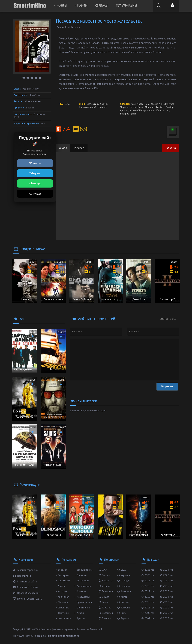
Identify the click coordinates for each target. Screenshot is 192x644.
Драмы (61, 586)
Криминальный (88, 107)
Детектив (93, 104)
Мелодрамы (82, 597)
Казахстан (106, 581)
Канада (123, 581)
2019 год (148, 586)
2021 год (148, 581)
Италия (104, 586)
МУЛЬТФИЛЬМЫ (126, 6)
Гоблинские (63, 581)
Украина (124, 575)
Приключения (83, 602)
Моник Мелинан (146, 107)
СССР (103, 570)
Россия (104, 575)
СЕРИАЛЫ (102, 6)
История (62, 592)
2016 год (167, 592)
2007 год (148, 619)
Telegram (35, 173)
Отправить (167, 387)
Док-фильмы (83, 586)
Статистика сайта (25, 582)
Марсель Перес (128, 107)
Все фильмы (22, 576)
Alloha (63, 148)
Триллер (103, 107)
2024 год (167, 570)
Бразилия (106, 613)
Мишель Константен (158, 111)
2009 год (148, 613)
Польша (105, 619)
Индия (104, 597)
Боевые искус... (84, 570)
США (122, 570)
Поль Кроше (151, 104)
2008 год (167, 613)
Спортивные (82, 608)
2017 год (148, 592)
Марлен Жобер (138, 111)
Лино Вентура (167, 104)
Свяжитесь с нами (26, 587)
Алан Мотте (137, 104)
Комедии (81, 592)
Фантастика (64, 619)
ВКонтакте (35, 163)
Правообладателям (27, 593)
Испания (124, 586)
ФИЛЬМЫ (81, 6)
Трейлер (79, 148)
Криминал (63, 597)
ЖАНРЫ (60, 6)
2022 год (167, 575)
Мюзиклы (62, 602)
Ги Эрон (160, 107)
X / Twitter (35, 194)
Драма (103, 104)
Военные (81, 575)
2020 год (167, 581)
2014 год (167, 597)
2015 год (148, 597)
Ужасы (79, 613)
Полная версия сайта (28, 599)
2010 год (167, 608)
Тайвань (105, 608)
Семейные (63, 608)
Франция (124, 592)
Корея (103, 602)
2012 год (167, 602)
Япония (123, 602)
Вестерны (62, 575)
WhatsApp (35, 183)
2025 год (148, 570)
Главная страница (25, 570)
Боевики (62, 570)
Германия (106, 592)
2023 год (148, 575)
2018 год (167, 586)
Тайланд (124, 608)
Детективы (82, 581)
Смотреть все (168, 319)
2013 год (148, 602)
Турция (123, 619)
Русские (80, 619)
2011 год (148, 608)
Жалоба (171, 148)
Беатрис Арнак (128, 114)
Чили (122, 613)
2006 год (167, 619)
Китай (122, 597)
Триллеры (62, 613)
